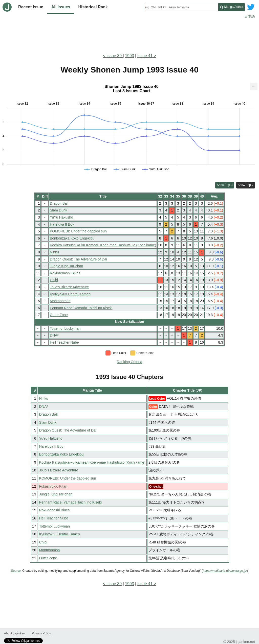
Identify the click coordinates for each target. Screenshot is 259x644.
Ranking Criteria (129, 362)
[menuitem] (254, 86)
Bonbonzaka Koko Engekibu (72, 238)
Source (16, 571)
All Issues (61, 7)
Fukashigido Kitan (53, 486)
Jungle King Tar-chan (66, 266)
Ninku (54, 252)
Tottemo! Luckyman (65, 328)
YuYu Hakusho (61, 217)
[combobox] (181, 7)
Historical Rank (93, 7)
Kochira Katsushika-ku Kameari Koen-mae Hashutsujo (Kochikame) (103, 245)
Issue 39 (115, 56)
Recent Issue (31, 7)
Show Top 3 (225, 185)
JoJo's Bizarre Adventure (69, 287)
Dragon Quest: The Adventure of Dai (78, 259)
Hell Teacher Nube (64, 342)
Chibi (54, 280)
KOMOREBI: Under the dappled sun (78, 231)
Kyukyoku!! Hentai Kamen (70, 294)
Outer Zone (59, 315)
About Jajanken (15, 633)
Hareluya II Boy (62, 224)
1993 (129, 56)
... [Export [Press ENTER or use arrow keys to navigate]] (254, 85)
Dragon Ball (59, 203)
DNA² (54, 335)
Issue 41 (145, 56)
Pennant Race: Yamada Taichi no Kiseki (81, 308)
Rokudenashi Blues (65, 273)
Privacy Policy (41, 633)
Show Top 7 (246, 185)
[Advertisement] (129, 35)
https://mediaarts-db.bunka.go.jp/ (225, 571)
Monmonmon (60, 301)
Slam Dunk (58, 210)
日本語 (250, 16)
